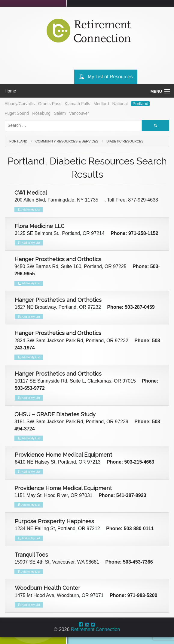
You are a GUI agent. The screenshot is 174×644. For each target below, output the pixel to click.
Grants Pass (50, 104)
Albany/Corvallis (20, 104)
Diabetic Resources (125, 141)
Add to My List (29, 210)
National (120, 104)
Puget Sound (17, 113)
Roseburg (41, 113)
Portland (140, 104)
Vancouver (79, 113)
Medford (101, 104)
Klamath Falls (77, 104)
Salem (60, 113)
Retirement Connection (96, 629)
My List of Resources (106, 77)
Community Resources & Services (67, 141)
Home (10, 91)
